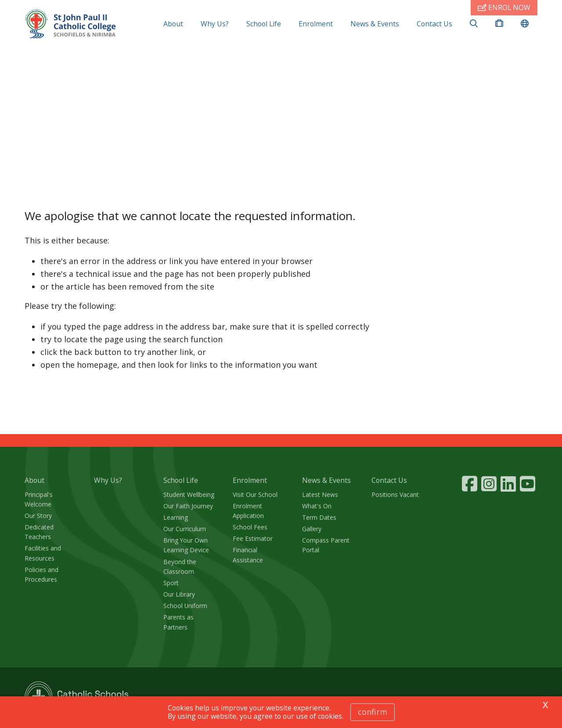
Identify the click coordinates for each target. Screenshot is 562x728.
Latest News (320, 494)
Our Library (179, 594)
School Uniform (185, 606)
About (173, 24)
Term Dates (319, 517)
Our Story (38, 516)
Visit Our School (255, 494)
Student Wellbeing (189, 494)
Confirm (373, 712)
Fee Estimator (253, 538)
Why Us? (215, 24)
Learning (176, 517)
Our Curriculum (185, 529)
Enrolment (316, 24)
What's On (317, 506)
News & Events (375, 24)
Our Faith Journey (188, 506)
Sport (171, 583)
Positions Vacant (395, 494)
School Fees (250, 527)
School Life (264, 24)
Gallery (312, 529)
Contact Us (434, 24)
